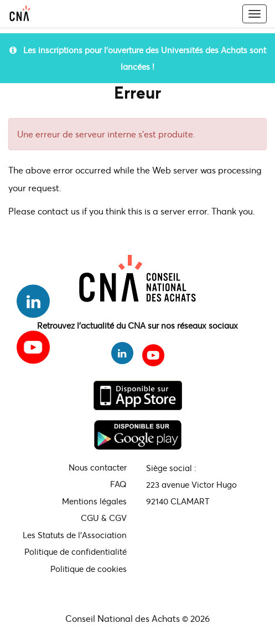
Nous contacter (98, 467)
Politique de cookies (89, 569)
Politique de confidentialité (76, 551)
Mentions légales (94, 501)
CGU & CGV (104, 518)
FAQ (118, 484)
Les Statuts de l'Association (75, 535)
